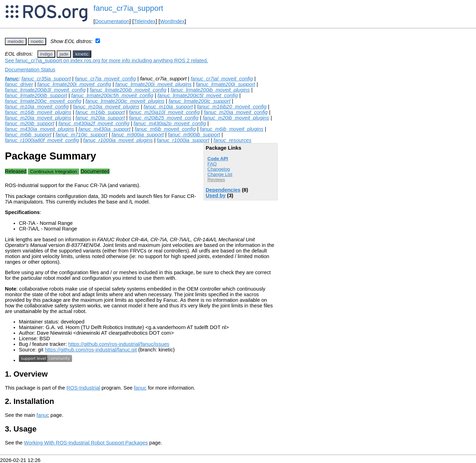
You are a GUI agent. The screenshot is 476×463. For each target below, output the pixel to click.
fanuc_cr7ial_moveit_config (222, 79)
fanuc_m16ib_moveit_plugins (38, 112)
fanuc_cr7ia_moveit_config (105, 79)
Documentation (112, 21)
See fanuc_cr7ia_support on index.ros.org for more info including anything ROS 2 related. (106, 60)
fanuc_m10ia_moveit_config (37, 107)
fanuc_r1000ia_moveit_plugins (118, 140)
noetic (37, 41)
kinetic (82, 54)
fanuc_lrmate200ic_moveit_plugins (125, 101)
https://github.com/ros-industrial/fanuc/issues (119, 344)
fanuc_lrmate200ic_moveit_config (43, 101)
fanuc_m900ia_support (138, 135)
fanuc (12, 79)
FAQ (212, 164)
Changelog (219, 169)
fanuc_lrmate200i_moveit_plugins (154, 84)
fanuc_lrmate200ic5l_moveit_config (198, 95)
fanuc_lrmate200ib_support (36, 95)
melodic (16, 41)
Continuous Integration (54, 172)
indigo (47, 54)
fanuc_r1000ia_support (183, 140)
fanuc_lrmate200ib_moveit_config (128, 90)
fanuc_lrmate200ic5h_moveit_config (112, 95)
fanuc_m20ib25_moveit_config (164, 118)
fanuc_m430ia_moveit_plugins (40, 129)
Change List (220, 174)
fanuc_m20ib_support (30, 123)
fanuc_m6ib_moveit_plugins (232, 129)
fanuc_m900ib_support (194, 135)
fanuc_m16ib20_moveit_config (232, 107)
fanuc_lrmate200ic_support (200, 101)
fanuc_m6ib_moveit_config (165, 129)
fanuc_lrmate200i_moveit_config (74, 84)
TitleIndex (145, 21)
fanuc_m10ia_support (168, 107)
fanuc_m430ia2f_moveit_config (94, 123)
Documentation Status (30, 70)
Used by (216, 195)
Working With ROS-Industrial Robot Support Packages (86, 443)
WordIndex (172, 21)
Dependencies (223, 190)
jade (64, 54)
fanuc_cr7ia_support (128, 8)
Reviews (216, 180)
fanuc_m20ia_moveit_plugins (38, 118)
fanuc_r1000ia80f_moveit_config (42, 140)
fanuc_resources (232, 140)
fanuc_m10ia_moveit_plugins (106, 107)
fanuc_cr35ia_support (46, 79)
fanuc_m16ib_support (100, 112)
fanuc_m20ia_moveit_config (236, 112)
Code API (218, 159)
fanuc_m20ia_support (100, 118)
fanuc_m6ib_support (28, 135)
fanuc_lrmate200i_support (225, 84)
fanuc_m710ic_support (81, 135)
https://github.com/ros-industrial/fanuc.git (91, 350)
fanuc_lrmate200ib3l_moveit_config (45, 90)
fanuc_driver (19, 84)
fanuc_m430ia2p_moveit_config (170, 123)
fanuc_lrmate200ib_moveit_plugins (210, 90)
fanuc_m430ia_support (104, 129)
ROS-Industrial (83, 388)
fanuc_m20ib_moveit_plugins (236, 118)
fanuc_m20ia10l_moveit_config (164, 112)
